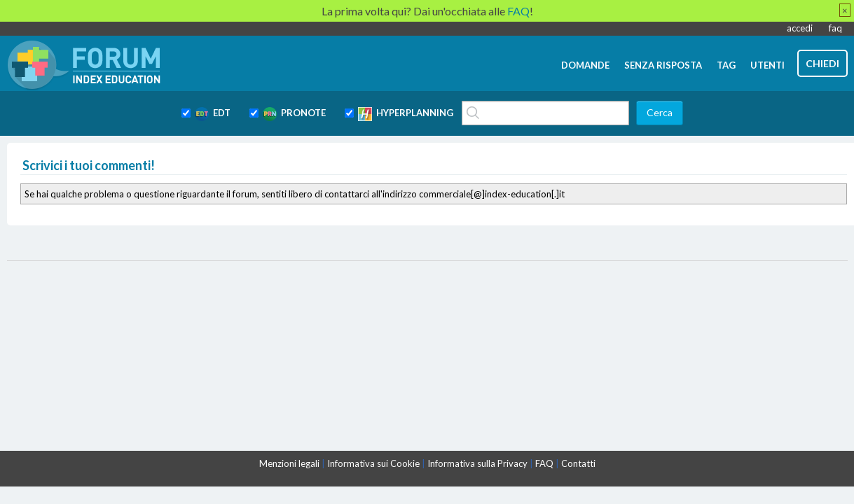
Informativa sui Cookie (373, 463)
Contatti (578, 463)
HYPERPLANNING (406, 114)
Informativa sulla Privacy (477, 463)
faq (835, 28)
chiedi (822, 63)
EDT (213, 114)
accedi (800, 28)
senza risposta (663, 65)
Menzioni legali (289, 463)
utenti (767, 65)
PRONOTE (294, 114)
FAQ (544, 463)
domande (585, 65)
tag (726, 65)
